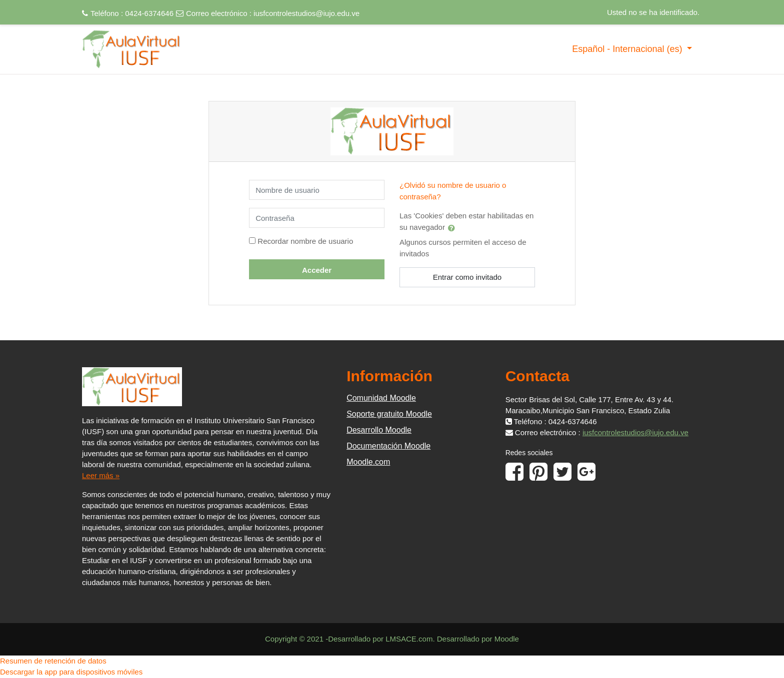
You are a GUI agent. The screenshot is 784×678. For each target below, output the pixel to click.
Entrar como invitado (467, 277)
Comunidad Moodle (381, 398)
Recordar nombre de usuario (305, 241)
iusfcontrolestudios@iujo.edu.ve (306, 13)
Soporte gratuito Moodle (389, 414)
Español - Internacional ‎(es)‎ (628, 49)
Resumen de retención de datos (53, 661)
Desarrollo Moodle (379, 430)
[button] (453, 228)
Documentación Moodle (388, 446)
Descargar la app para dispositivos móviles (71, 672)
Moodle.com (368, 462)
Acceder (317, 270)
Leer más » (101, 475)
